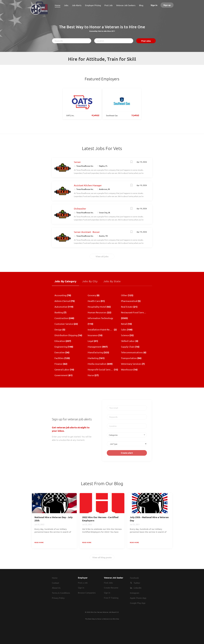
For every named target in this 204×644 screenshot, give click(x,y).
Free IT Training (111, 598)
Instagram (135, 593)
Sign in (154, 5)
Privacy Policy (58, 598)
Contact (55, 583)
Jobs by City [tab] (90, 281)
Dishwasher (80, 209)
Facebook (134, 578)
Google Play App (138, 603)
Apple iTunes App (138, 598)
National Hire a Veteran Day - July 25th (54, 519)
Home (55, 578)
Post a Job (83, 583)
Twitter (137, 583)
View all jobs (102, 256)
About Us (56, 588)
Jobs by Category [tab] (65, 281)
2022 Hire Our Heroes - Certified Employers (100, 519)
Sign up (167, 5)
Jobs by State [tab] (112, 281)
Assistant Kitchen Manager (88, 185)
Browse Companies (87, 593)
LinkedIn (138, 588)
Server (77, 162)
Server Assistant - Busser (87, 232)
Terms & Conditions (61, 593)
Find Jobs (146, 41)
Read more (39, 542)
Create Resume (111, 588)
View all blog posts (102, 557)
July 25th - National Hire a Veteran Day (149, 519)
